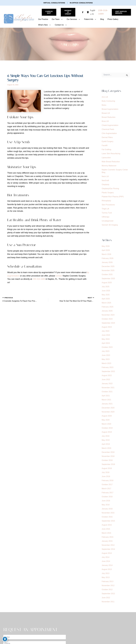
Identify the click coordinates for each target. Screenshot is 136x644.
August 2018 (107, 468)
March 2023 (107, 363)
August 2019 (107, 432)
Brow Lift (105, 121)
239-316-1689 (39, 279)
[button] (54, 3)
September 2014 (108, 549)
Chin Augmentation (109, 133)
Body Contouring (108, 101)
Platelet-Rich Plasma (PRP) (113, 197)
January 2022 (107, 384)
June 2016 (106, 501)
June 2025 (106, 291)
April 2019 (106, 444)
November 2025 (108, 270)
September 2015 (108, 521)
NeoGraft (105, 180)
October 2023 (107, 347)
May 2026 (106, 246)
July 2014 (106, 557)
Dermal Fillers (107, 137)
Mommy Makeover (109, 166)
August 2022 (107, 375)
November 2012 (108, 585)
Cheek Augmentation (110, 125)
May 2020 (106, 420)
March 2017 (107, 489)
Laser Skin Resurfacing (111, 154)
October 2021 (107, 392)
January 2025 (107, 311)
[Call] (104, 12)
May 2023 (106, 359)
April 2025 (106, 299)
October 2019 (107, 428)
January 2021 (107, 404)
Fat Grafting (106, 149)
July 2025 (106, 287)
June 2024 (106, 335)
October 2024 (107, 319)
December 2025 (108, 266)
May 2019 (106, 440)
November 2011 (108, 602)
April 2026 (106, 250)
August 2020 (107, 416)
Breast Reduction (109, 117)
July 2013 (106, 573)
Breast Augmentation (110, 109)
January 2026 (107, 262)
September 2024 (108, 323)
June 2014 (106, 561)
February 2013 (108, 581)
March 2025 (107, 303)
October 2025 (107, 274)
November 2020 (108, 412)
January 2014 (107, 565)
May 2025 (106, 295)
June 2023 (106, 355)
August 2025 (107, 283)
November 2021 (108, 388)
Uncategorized (108, 221)
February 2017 (108, 493)
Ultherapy (106, 217)
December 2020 (108, 408)
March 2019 (107, 448)
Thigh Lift (105, 209)
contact (59, 276)
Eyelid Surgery (108, 141)
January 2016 (107, 509)
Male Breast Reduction (111, 162)
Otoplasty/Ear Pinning (110, 189)
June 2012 (106, 598)
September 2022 (108, 371)
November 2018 (108, 456)
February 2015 (108, 537)
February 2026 (108, 258)
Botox (104, 105)
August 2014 (107, 553)
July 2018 (106, 472)
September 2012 (108, 594)
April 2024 (106, 343)
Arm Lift (105, 97)
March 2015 (107, 533)
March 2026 (107, 254)
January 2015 (107, 541)
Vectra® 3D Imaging (110, 225)
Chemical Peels (108, 129)
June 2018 (106, 476)
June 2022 (106, 379)
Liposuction (106, 158)
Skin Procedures (108, 205)
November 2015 (108, 513)
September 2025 (108, 279)
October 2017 (107, 485)
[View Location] (88, 12)
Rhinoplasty (106, 201)
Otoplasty (106, 185)
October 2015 (107, 517)
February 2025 (108, 307)
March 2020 (107, 424)
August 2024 (107, 327)
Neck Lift (105, 176)
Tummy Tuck (107, 213)
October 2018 (107, 460)
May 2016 (106, 505)
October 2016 (107, 497)
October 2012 (107, 590)
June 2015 (106, 529)
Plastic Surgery (108, 193)
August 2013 (107, 569)
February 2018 (108, 480)
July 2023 (106, 351)
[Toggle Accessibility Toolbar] (5, 639)
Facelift (105, 145)
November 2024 (108, 315)
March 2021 (107, 400)
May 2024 (106, 339)
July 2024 (106, 331)
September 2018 (108, 464)
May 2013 (106, 577)
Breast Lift (106, 113)
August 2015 (107, 525)
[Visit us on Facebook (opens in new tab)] (83, 12)
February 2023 (108, 367)
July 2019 (106, 436)
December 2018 (108, 452)
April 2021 (106, 396)
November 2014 (108, 545)
